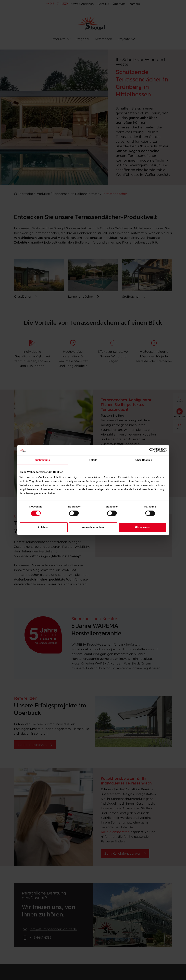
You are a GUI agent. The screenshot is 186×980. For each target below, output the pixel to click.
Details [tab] (93, 460)
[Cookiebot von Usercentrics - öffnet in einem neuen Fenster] (152, 450)
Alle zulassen (142, 527)
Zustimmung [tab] (42, 460)
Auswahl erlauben (93, 527)
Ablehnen (44, 527)
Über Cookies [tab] (144, 460)
